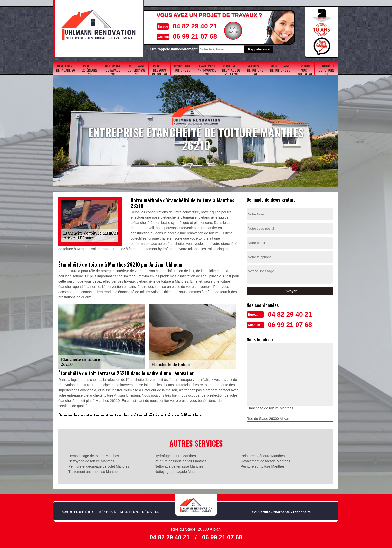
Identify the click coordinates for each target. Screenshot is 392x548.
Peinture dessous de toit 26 (160, 70)
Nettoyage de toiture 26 (255, 70)
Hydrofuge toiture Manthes (175, 455)
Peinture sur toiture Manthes (263, 466)
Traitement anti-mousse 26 (207, 70)
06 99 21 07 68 (185, 36)
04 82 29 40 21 (185, 26)
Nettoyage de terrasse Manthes (179, 466)
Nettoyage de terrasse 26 (137, 70)
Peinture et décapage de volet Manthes (99, 466)
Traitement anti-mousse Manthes (94, 471)
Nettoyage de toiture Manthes (91, 461)
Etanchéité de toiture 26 (326, 70)
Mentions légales (140, 511)
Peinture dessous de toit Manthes (181, 461)
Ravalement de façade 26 (66, 68)
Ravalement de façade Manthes (265, 461)
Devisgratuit (225, 30)
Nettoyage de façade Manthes (178, 471)
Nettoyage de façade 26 (113, 70)
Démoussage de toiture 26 (280, 68)
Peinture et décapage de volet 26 (231, 70)
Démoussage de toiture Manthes (94, 455)
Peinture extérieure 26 (90, 70)
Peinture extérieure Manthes (263, 455)
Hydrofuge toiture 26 (182, 68)
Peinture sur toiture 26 (304, 70)
